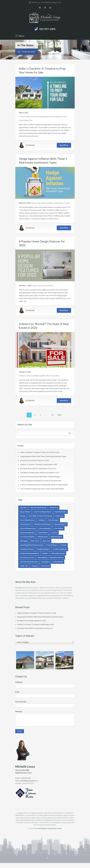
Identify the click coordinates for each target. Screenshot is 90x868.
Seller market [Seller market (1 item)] (58, 562)
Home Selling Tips (26, 120)
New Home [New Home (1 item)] (35, 541)
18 (52, 415)
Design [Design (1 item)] (23, 516)
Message (19, 711)
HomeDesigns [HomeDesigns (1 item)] (54, 520)
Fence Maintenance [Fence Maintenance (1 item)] (28, 520)
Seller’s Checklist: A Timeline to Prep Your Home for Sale (40, 452)
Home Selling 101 (27, 117)
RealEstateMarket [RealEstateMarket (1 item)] (60, 549)
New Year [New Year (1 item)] (46, 541)
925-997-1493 (47, 29)
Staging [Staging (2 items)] (35, 566)
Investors (67, 203)
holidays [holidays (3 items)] (42, 520)
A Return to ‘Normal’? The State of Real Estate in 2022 (39, 465)
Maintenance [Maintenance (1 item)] (43, 537)
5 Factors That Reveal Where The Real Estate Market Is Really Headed (44, 485)
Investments (59, 203)
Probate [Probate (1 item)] (64, 545)
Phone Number (21, 702)
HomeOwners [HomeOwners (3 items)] (26, 524)
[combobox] (45, 642)
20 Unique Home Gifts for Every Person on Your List (38, 469)
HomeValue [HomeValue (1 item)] (59, 528)
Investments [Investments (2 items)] (43, 533)
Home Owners (47, 286)
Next (60, 415)
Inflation (50, 203)
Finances (30, 376)
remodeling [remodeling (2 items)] (42, 558)
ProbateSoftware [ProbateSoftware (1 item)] (27, 549)
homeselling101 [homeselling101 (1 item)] (60, 524)
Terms (60, 828)
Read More (64, 145)
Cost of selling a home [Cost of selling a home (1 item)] (43, 512)
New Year (50, 376)
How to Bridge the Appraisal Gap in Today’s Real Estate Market (42, 489)
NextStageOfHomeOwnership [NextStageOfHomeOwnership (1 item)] (32, 545)
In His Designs (41, 828)
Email (17, 692)
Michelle (31, 145)
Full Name (19, 682)
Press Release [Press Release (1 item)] (52, 545)
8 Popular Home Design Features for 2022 (35, 460)
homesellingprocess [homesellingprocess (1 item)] (28, 528)
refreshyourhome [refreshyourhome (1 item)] (27, 558)
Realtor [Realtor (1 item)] (45, 553)
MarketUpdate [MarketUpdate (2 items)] (57, 537)
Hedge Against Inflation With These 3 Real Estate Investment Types (43, 456)
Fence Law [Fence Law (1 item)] (59, 516)
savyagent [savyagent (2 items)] (46, 562)
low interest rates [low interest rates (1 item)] (27, 537)
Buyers (44, 203)
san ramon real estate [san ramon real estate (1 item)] (29, 562)
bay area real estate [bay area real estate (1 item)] (39, 508)
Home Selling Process (59, 117)
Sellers (57, 376)
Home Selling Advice (42, 117)
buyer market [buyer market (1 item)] (25, 512)
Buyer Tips (36, 203)
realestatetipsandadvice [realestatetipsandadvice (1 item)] (30, 553)
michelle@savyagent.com (51, 2)
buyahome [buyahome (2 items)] (54, 508)
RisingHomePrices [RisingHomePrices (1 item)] (57, 558)
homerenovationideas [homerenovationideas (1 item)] (42, 524)
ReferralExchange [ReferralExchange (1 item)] (58, 553)
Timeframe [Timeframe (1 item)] (45, 566)
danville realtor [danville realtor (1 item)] (61, 512)
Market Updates (40, 376)
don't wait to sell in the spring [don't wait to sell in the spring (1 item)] (40, 516)
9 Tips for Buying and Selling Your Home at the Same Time (41, 481)
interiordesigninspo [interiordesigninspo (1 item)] (28, 533)
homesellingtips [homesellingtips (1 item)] (45, 528)
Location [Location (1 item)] (54, 533)
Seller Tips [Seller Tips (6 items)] (24, 566)
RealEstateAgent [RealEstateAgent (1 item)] (43, 549)
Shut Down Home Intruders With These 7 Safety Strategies (40, 477)
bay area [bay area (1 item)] (24, 508)
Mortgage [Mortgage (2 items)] (24, 541)
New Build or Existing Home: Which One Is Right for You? (40, 473)
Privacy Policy (52, 828)
